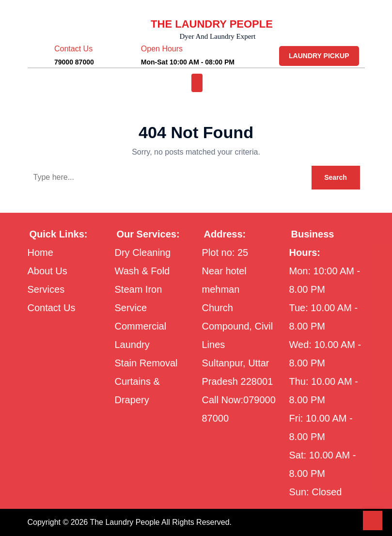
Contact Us (55, 308)
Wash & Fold (145, 271)
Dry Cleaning (147, 252)
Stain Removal (150, 363)
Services (48, 289)
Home (42, 252)
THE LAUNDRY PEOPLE (212, 24)
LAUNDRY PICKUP (320, 56)
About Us (49, 271)
